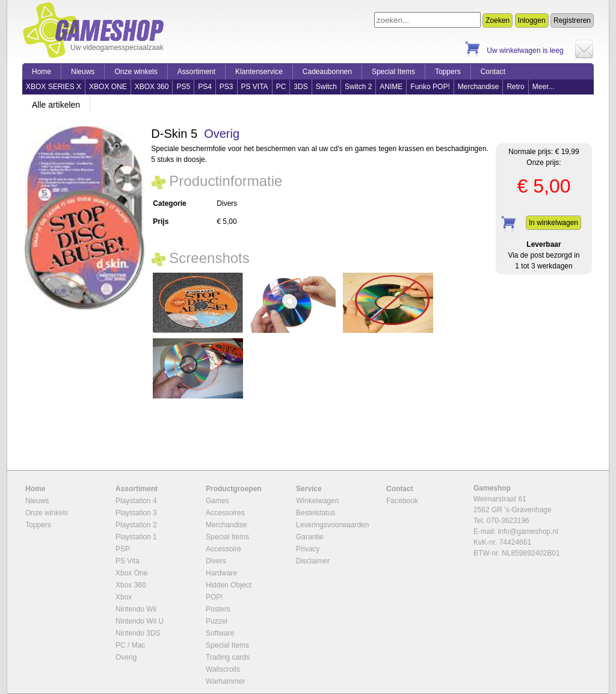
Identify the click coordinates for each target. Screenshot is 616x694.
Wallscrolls (223, 669)
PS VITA (255, 87)
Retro (515, 87)
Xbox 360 (131, 585)
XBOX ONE (108, 87)
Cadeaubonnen (327, 72)
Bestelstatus (316, 513)
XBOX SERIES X (54, 87)
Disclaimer (313, 561)
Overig (222, 134)
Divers (216, 561)
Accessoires (225, 513)
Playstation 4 (136, 501)
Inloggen (532, 20)
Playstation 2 (136, 525)
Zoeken (497, 20)
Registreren (572, 20)
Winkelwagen (317, 501)
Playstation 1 (136, 537)
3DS (300, 87)
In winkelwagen (553, 223)
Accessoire (223, 549)
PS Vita (128, 561)
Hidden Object (229, 585)
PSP (123, 549)
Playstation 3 (136, 513)
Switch (326, 87)
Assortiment (196, 72)
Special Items (393, 72)
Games (217, 501)
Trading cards (228, 657)
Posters (218, 609)
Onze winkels (136, 72)
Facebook (402, 501)
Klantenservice (259, 72)
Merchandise (479, 87)
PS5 (183, 87)
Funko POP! (430, 87)
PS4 (205, 87)
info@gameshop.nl (528, 531)
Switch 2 (358, 87)
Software (220, 633)
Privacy (308, 549)
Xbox (124, 597)
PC (281, 87)
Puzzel (217, 621)
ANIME (391, 87)
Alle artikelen (56, 105)
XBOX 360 (152, 87)
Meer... (544, 87)
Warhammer (226, 681)
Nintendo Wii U (140, 621)
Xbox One (131, 573)
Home (42, 72)
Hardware (221, 573)
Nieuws (83, 72)
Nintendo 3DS (138, 633)
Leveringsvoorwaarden (332, 525)
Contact (493, 72)
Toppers (448, 72)
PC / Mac (130, 645)
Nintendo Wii (136, 609)
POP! (214, 597)
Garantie (310, 537)
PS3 (226, 87)
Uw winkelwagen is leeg (525, 51)
